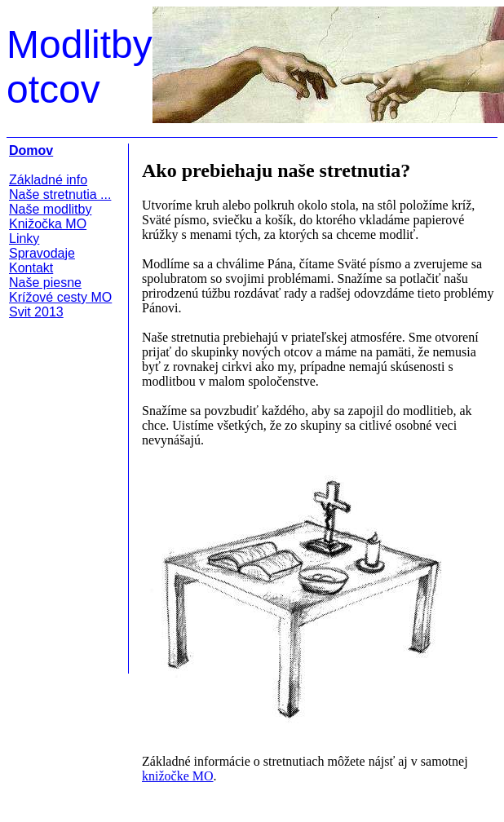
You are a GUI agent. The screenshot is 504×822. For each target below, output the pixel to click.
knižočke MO (178, 776)
